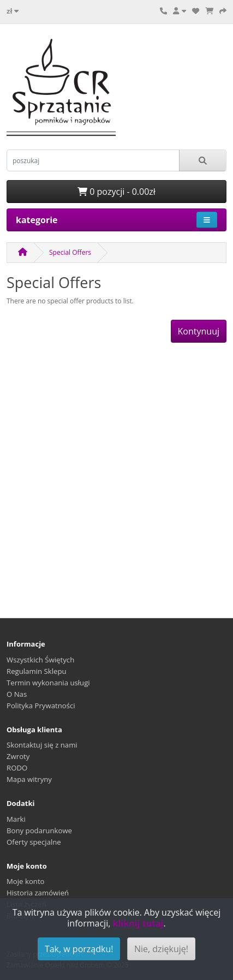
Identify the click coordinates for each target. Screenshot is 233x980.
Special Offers (70, 252)
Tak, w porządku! (79, 949)
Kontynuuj (199, 331)
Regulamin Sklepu (37, 671)
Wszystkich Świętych (40, 660)
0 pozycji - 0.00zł (117, 192)
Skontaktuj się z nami (42, 745)
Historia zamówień (38, 893)
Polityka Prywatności (41, 706)
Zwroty (18, 756)
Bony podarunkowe (39, 830)
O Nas (17, 694)
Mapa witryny (29, 779)
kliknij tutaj (138, 923)
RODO (17, 768)
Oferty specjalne (34, 842)
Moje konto (26, 881)
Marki (16, 819)
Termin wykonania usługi (48, 683)
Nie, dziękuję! (161, 949)
